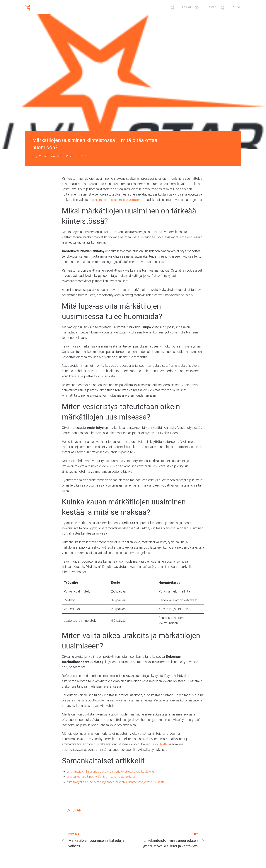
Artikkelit (58, 156)
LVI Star (42, 156)
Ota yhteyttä (160, 750)
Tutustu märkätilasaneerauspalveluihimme (119, 200)
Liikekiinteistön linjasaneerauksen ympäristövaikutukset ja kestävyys (115, 777)
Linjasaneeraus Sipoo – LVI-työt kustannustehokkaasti (105, 782)
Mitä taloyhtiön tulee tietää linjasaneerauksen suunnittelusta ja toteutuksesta (121, 787)
